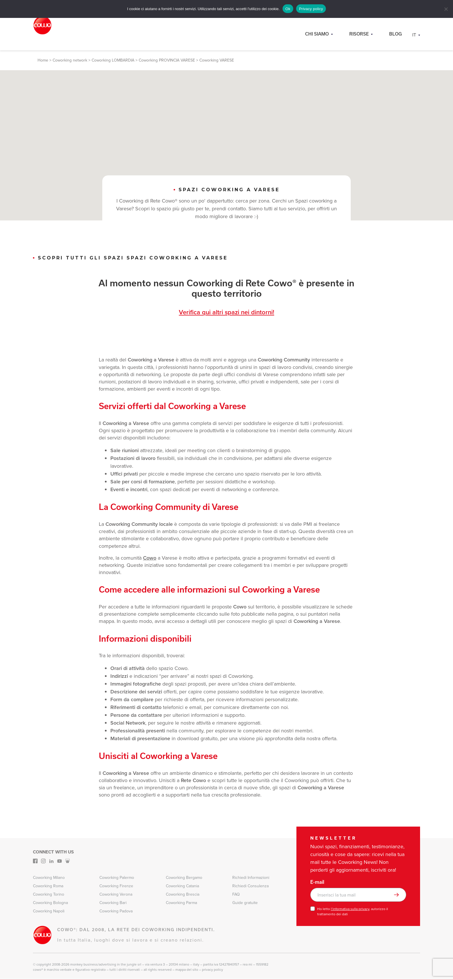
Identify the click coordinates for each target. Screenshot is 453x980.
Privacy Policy (212, 949)
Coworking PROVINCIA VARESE (167, 39)
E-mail (317, 861)
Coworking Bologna (50, 882)
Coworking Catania (182, 865)
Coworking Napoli (49, 890)
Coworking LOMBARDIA (113, 39)
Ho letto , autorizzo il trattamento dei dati (353, 890)
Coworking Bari (113, 882)
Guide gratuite (245, 882)
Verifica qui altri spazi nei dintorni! (226, 291)
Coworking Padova (116, 890)
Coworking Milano (49, 856)
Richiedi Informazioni (251, 856)
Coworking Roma (48, 865)
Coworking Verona (116, 873)
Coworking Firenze (116, 865)
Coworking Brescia (183, 873)
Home (43, 39)
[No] (446, 9)
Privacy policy (311, 9)
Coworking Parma (181, 882)
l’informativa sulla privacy (350, 888)
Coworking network (70, 39)
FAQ (236, 873)
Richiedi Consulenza (250, 865)
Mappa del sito (187, 949)
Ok (288, 9)
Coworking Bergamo (184, 856)
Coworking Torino (49, 873)
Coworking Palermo (117, 856)
